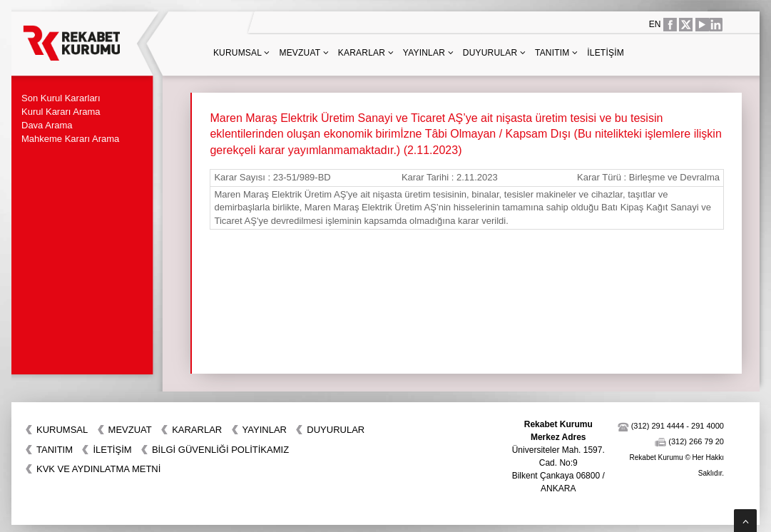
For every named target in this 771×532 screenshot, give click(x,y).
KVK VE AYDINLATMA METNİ (98, 469)
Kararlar (366, 53)
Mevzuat (303, 53)
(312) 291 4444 (658, 426)
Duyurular (494, 53)
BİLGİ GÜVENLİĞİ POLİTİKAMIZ (220, 450)
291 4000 (708, 426)
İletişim (606, 53)
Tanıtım (556, 53)
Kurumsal (242, 53)
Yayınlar (428, 53)
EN (655, 24)
